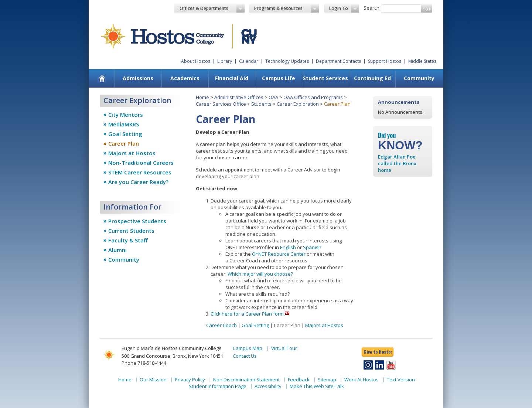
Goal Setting (125, 134)
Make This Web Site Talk (317, 386)
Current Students (131, 231)
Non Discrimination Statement (246, 380)
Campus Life (279, 78)
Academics (185, 78)
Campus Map (248, 348)
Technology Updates (287, 61)
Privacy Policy (190, 380)
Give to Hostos (378, 352)
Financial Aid (232, 78)
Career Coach (221, 325)
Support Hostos (385, 61)
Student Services (325, 78)
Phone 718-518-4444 (144, 363)
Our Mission (153, 380)
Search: (372, 8)
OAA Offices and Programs (313, 97)
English (288, 247)
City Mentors (126, 115)
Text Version (401, 380)
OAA (273, 97)
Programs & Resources (287, 8)
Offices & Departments (212, 8)
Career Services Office (221, 104)
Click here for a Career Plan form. (248, 314)
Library (225, 61)
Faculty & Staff (128, 240)
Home (202, 97)
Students (261, 104)
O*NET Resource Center (279, 254)
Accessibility (268, 386)
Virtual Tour (284, 348)
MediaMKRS (124, 124)
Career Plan (124, 143)
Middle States (422, 61)
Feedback (299, 380)
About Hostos (196, 61)
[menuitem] (102, 78)
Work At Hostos (362, 380)
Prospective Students (137, 221)
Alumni (117, 250)
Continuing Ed (372, 78)
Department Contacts (338, 61)
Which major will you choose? (260, 274)
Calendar (249, 61)
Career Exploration (298, 104)
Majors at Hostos (132, 153)
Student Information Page (218, 386)
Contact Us (245, 356)
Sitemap (327, 380)
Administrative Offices (239, 97)
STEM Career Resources (140, 172)
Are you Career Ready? (138, 182)
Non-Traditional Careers (141, 163)
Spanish (312, 247)
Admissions (138, 78)
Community (419, 78)
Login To (344, 8)
